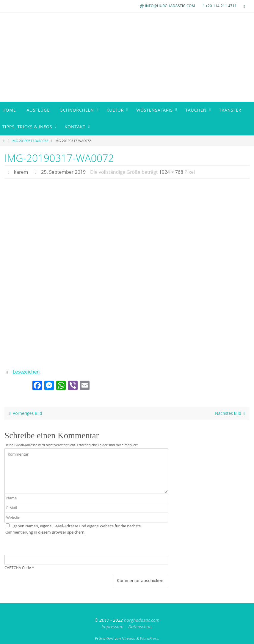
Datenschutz (140, 626)
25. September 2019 (63, 172)
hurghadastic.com (142, 620)
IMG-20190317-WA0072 (30, 141)
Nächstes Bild (231, 413)
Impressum (112, 626)
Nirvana (128, 638)
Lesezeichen (26, 372)
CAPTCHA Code (18, 568)
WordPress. (150, 638)
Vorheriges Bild (24, 413)
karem (21, 172)
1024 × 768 (171, 172)
